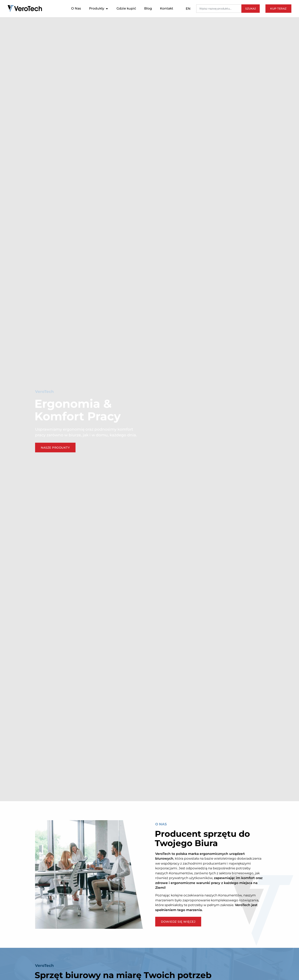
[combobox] (219, 9)
